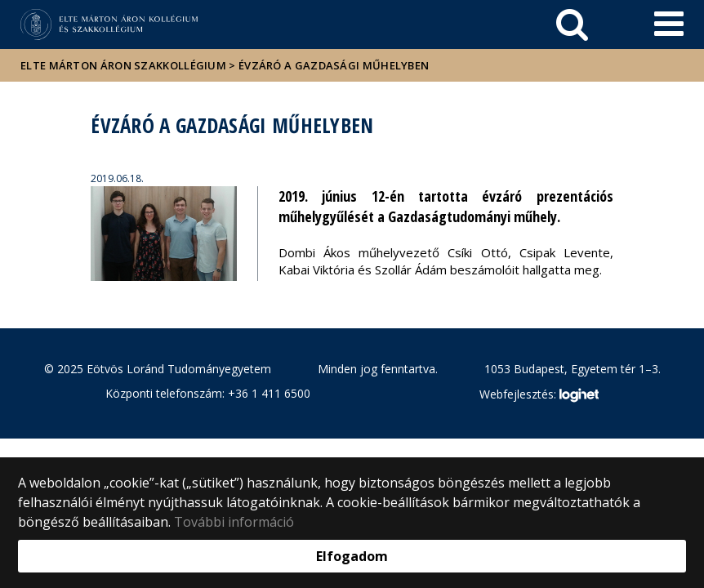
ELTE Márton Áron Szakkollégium (123, 65)
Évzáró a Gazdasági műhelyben (334, 65)
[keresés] (572, 24)
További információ (234, 522)
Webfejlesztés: (539, 395)
